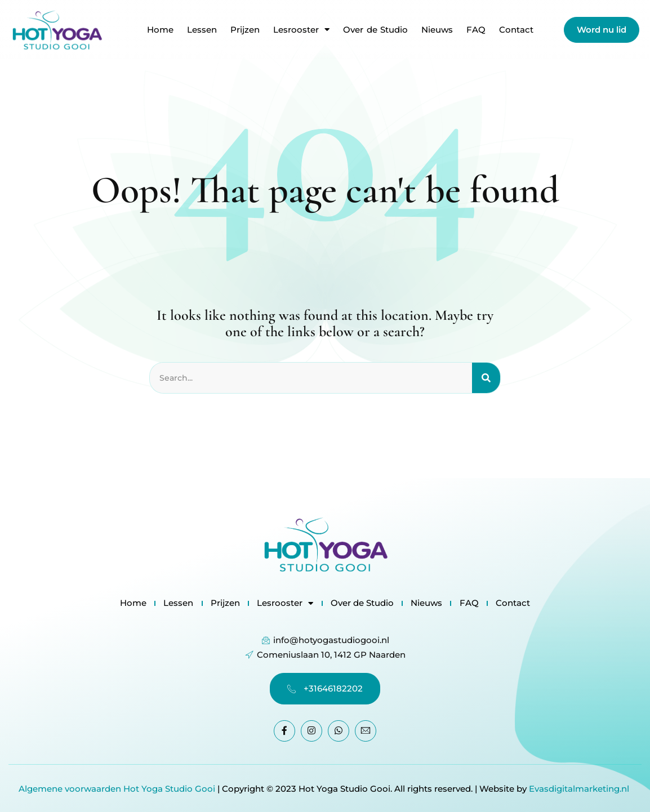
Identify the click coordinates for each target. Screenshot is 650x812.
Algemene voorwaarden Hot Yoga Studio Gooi (117, 788)
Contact (516, 30)
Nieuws (437, 30)
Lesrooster (301, 30)
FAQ (476, 30)
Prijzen (245, 30)
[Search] (486, 378)
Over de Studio (375, 30)
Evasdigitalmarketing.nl (580, 788)
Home (160, 30)
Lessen (202, 30)
